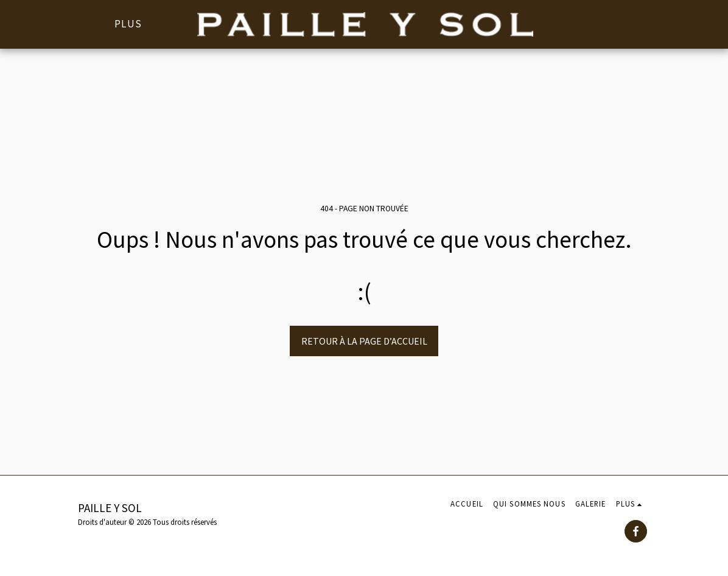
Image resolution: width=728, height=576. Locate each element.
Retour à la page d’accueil (364, 341)
